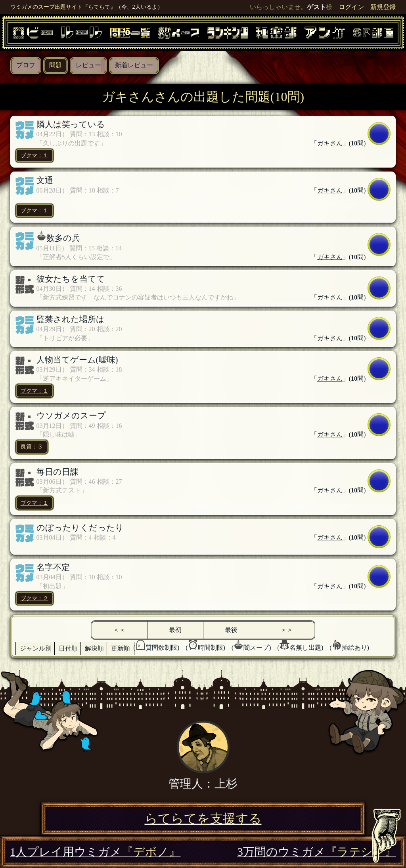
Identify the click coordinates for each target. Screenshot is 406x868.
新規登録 (383, 7)
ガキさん (330, 143)
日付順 (68, 648)
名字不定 (53, 567)
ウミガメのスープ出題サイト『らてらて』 (63, 7)
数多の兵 (63, 238)
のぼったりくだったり (80, 527)
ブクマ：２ (34, 598)
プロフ (26, 65)
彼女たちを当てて (71, 279)
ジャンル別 (36, 648)
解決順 (94, 648)
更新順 (121, 648)
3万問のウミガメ (317, 852)
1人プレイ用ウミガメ (95, 852)
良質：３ (32, 446)
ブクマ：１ (34, 155)
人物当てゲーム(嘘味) (77, 360)
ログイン (351, 7)
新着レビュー (134, 65)
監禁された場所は (71, 319)
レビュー (88, 65)
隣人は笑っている (71, 124)
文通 (45, 180)
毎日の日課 (57, 472)
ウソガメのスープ (71, 415)
